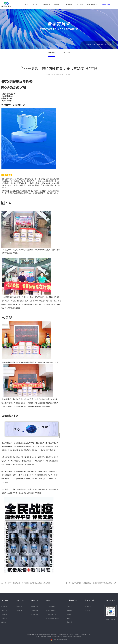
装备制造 (69, 614)
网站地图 (71, 634)
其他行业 (69, 622)
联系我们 (4, 622)
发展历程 (4, 614)
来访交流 (67, 53)
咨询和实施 (35, 606)
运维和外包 (35, 610)
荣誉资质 (4, 618)
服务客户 (19, 606)
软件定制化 (35, 614)
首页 (27, 4)
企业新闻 (108, 45)
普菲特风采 (100, 45)
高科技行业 (70, 618)
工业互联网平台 (51, 614)
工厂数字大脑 (50, 606)
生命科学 (69, 610)
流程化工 (69, 606)
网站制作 (83, 634)
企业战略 (4, 610)
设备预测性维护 (51, 610)
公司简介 (4, 606)
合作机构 (19, 610)
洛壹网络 (88, 634)
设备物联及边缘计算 (53, 618)
